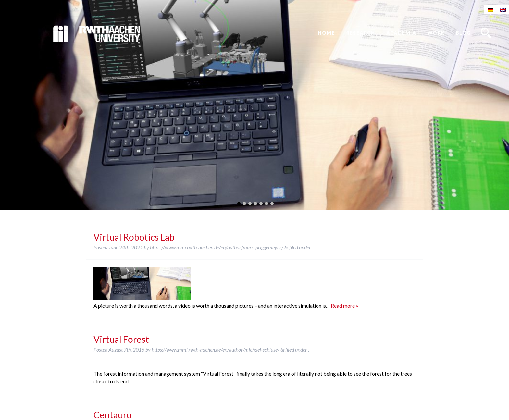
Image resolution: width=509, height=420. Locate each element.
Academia (401, 33)
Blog (463, 33)
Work (436, 33)
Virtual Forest (121, 339)
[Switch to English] (503, 9)
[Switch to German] (490, 9)
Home (326, 33)
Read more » (345, 306)
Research (361, 33)
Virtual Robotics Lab (134, 237)
